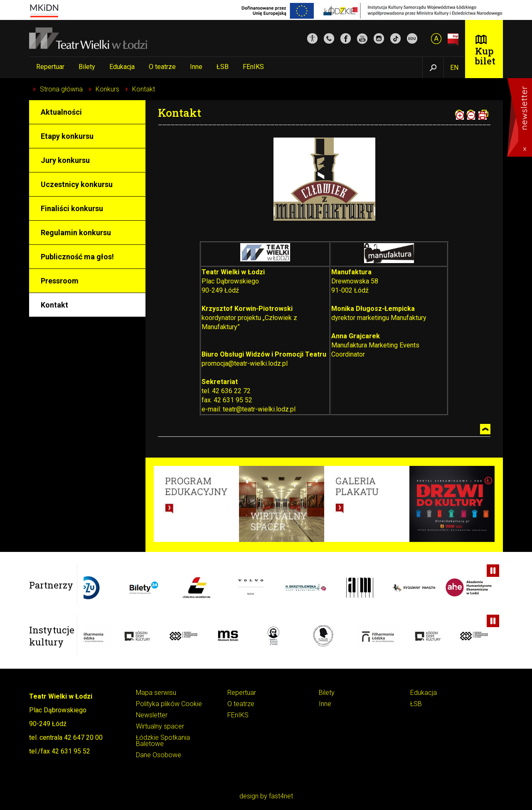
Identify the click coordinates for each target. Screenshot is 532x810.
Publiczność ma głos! (77, 257)
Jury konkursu (65, 160)
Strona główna (61, 89)
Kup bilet (485, 56)
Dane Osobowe (159, 755)
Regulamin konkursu (76, 233)
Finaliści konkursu (72, 208)
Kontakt (144, 89)
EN (454, 68)
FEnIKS (253, 67)
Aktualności (61, 112)
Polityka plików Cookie (169, 704)
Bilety (87, 67)
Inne (196, 67)
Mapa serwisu (156, 693)
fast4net (281, 796)
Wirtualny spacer (160, 727)
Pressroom (60, 281)
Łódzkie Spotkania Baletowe (163, 741)
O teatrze (162, 67)
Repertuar (50, 67)
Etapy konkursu (67, 136)
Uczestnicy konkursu (77, 184)
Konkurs (107, 89)
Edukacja (122, 67)
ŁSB (223, 67)
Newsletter (152, 715)
